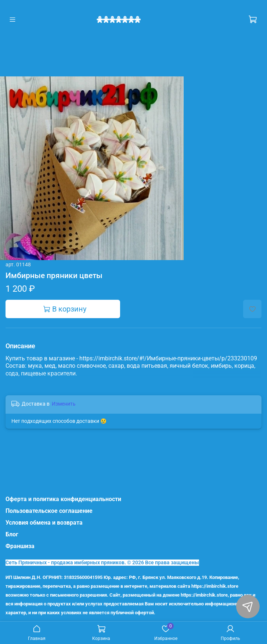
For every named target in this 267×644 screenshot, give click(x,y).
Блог (12, 534)
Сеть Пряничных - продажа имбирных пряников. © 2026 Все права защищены (102, 563)
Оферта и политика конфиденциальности (63, 499)
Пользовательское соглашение (49, 511)
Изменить (64, 404)
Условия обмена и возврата (44, 523)
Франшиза (20, 546)
